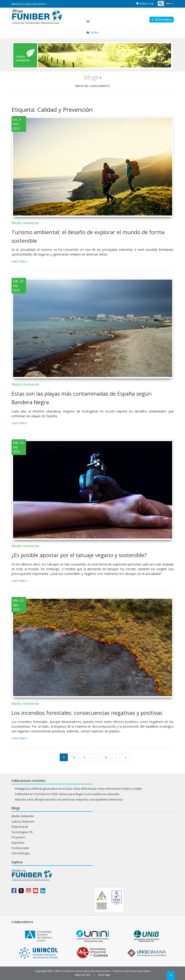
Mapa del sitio (83, 975)
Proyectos (18, 837)
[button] (169, 3)
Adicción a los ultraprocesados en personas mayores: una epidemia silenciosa (69, 799)
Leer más (18, 261)
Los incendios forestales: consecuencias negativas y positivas (87, 713)
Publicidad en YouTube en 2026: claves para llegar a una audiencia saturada (67, 794)
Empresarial (20, 827)
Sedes (93, 32)
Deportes (18, 843)
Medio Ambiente (25, 223)
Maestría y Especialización (29, 4)
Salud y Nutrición (23, 821)
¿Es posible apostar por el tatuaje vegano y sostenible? (79, 555)
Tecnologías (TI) (22, 832)
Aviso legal (104, 975)
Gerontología (21, 853)
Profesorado (20, 848)
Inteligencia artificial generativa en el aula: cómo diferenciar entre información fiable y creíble (79, 789)
